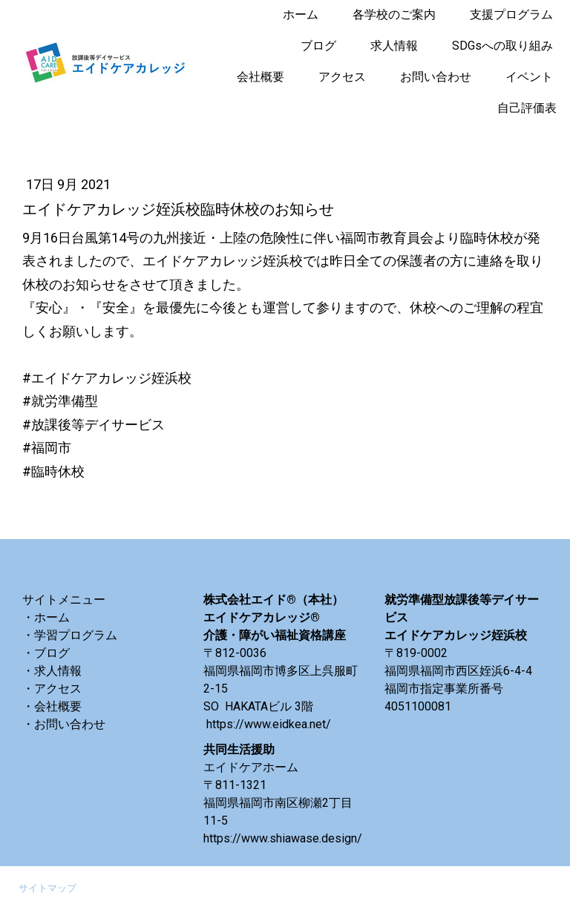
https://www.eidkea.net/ (269, 724)
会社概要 (261, 77)
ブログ (318, 46)
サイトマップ (47, 888)
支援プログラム (511, 14)
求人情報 (394, 46)
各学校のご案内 (394, 14)
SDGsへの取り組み (502, 46)
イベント (529, 77)
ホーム (301, 14)
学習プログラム (76, 635)
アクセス (342, 77)
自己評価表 (527, 108)
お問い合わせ (436, 77)
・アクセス (52, 689)
